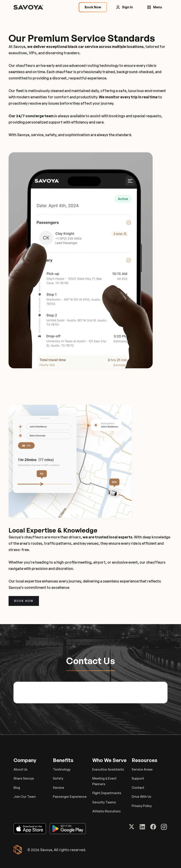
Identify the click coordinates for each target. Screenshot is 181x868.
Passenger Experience (70, 797)
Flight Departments (107, 793)
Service (59, 788)
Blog (17, 788)
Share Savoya (24, 778)
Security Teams (104, 802)
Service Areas (142, 769)
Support (138, 778)
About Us (20, 769)
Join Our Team (25, 797)
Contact (138, 788)
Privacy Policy (142, 806)
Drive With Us (141, 797)
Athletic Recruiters (106, 811)
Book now (24, 601)
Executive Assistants (108, 769)
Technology (62, 769)
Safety (58, 778)
